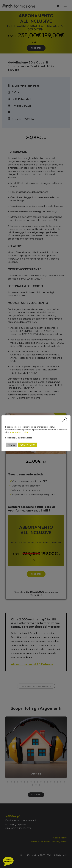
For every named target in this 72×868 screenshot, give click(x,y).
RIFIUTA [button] (11, 445)
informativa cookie (19, 432)
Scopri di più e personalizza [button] (19, 438)
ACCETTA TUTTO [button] (27, 445)
